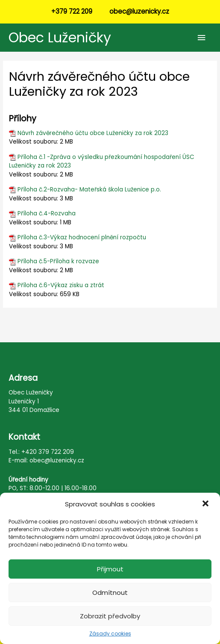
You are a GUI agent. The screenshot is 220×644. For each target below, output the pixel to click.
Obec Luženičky (60, 37)
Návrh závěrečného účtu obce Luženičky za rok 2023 (93, 133)
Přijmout (110, 569)
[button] (206, 504)
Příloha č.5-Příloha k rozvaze (58, 261)
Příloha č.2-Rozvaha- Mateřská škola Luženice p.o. (89, 190)
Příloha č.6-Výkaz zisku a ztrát (61, 285)
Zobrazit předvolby (110, 616)
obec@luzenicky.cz (139, 11)
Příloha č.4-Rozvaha (47, 213)
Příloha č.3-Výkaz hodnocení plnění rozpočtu (82, 237)
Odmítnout (110, 593)
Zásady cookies (110, 634)
